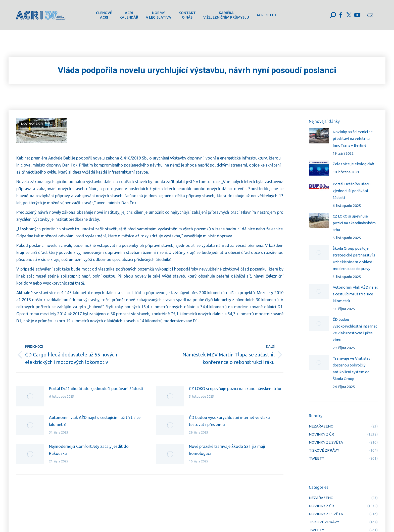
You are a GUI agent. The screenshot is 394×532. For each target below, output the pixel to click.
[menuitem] (104, 15)
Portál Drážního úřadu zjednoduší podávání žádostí (96, 389)
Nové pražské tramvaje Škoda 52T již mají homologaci (227, 450)
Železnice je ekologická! (353, 164)
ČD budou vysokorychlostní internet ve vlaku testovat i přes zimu (229, 421)
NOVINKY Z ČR (32, 124)
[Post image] (30, 396)
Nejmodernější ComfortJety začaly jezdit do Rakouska (89, 450)
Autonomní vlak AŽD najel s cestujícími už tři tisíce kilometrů (95, 421)
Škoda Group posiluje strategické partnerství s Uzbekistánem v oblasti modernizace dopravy (354, 258)
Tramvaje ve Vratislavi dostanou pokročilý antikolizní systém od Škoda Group (352, 368)
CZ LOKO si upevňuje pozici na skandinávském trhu (235, 389)
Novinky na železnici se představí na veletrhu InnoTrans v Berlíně (353, 139)
